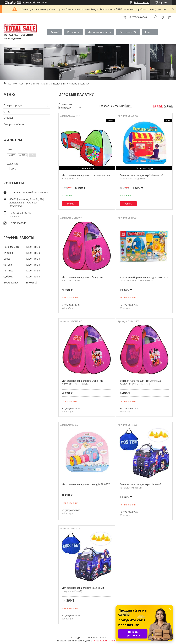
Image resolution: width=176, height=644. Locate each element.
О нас (7, 112)
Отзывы (8, 118)
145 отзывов (141, 2)
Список (168, 106)
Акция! (55, 32)
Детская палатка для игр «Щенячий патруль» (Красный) (141, 486)
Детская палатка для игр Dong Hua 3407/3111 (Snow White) (83, 382)
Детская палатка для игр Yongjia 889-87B (86, 484)
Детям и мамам (30, 84)
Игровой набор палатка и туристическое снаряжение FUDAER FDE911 (144, 279)
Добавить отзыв (162, 17)
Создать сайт (30, 2)
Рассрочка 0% (128, 32)
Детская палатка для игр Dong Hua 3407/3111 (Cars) (83, 279)
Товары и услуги (13, 105)
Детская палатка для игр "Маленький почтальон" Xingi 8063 (142, 177)
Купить (71, 204)
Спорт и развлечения (54, 84)
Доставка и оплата (99, 32)
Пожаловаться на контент (106, 641)
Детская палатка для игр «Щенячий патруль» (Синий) (83, 589)
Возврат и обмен (14, 124)
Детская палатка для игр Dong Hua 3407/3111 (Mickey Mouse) (140, 382)
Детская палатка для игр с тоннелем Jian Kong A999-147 (86, 177)
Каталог (72, 32)
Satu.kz (104, 637)
